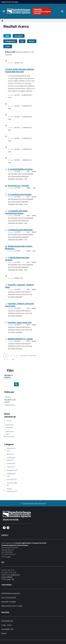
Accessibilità (5, 629)
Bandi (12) (10, 454)
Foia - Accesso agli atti (9, 597)
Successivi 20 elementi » (28, 355)
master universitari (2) (12, 490)
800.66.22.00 (15, 575)
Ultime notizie (27, 95)
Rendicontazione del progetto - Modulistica (19, 247)
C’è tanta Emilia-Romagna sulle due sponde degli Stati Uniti (20, 70)
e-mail (8, 557)
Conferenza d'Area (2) (11, 459)
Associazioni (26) (11, 450)
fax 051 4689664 (7, 577)
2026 (9, 98)
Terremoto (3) (12, 479)
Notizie (32, 41)
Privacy (14, 606)
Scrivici (9, 625)
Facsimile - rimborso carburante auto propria (20, 305)
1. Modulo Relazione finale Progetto (17, 259)
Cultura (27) (11, 467)
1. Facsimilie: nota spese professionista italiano (16, 212)
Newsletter (19, 63)
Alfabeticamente (10, 405)
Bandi (28, 188)
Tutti (7, 36)
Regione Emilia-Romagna (10, 2)
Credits (4, 625)
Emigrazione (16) (11, 475)
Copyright (13, 601)
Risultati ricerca (16, 26)
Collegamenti (10, 41)
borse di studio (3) (12, 484)
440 (13, 359)
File (22, 41)
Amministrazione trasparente (11, 593)
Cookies (20, 606)
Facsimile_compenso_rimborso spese (19, 286)
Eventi (8, 46)
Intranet (4, 633)
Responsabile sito (7, 621)
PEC (13, 579)
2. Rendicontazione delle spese (20, 230)
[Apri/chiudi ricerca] (62, 11)
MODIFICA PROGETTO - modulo (20, 339)
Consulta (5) (11, 463)
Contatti (5, 535)
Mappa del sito (6, 606)
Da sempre (11, 437)
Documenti (19, 36)
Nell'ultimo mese (9, 433)
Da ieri (9, 421)
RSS (12, 629)
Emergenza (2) (12, 470)
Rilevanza (8, 397)
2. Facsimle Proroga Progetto (20, 194)
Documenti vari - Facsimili (18, 185)
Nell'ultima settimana (9, 426)
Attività (17, 172)
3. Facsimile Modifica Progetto (20, 169)
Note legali (5, 601)
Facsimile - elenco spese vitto (20, 322)
